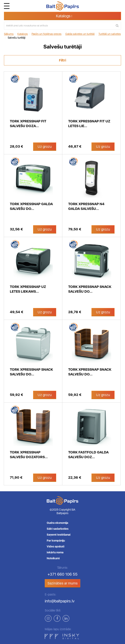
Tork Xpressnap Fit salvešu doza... (28, 123)
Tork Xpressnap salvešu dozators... (29, 455)
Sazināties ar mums (63, 583)
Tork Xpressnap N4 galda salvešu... (86, 206)
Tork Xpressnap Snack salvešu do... (90, 289)
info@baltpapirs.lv (60, 601)
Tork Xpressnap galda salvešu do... (31, 206)
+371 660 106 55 (62, 574)
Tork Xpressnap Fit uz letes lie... (89, 123)
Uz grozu (45, 147)
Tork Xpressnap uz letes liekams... (28, 289)
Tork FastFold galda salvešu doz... (88, 455)
